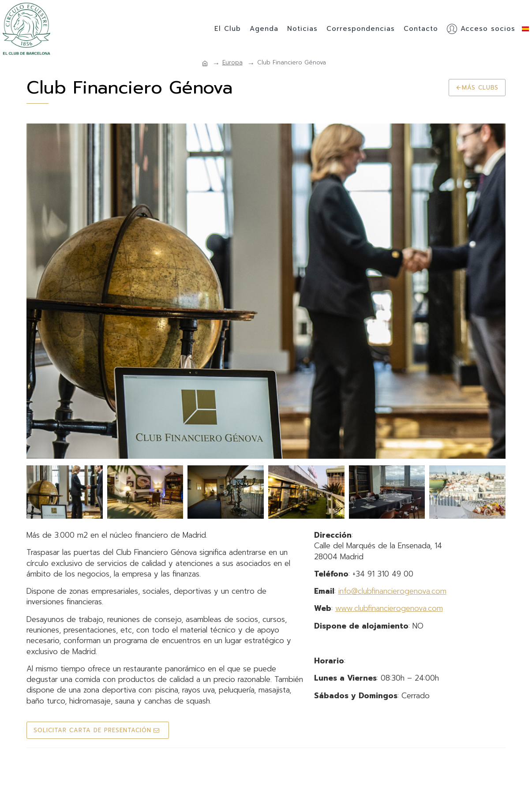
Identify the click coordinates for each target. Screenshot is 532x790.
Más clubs (480, 88)
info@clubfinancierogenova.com (392, 591)
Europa (232, 63)
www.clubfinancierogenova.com (389, 608)
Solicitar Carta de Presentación (92, 730)
